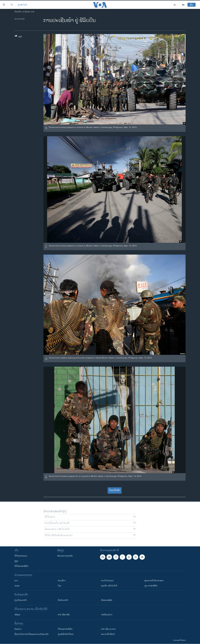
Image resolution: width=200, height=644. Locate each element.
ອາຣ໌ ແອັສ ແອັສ (64, 615)
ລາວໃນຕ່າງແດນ (107, 581)
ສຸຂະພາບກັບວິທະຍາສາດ (154, 581)
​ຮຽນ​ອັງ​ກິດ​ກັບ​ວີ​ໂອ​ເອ (66, 634)
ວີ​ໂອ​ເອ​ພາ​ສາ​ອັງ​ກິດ (65, 629)
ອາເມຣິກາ (62, 581)
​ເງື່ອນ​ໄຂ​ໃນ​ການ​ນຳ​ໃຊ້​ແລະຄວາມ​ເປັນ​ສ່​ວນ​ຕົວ (32, 634)
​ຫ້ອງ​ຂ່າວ (18, 629)
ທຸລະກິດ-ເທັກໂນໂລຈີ (109, 586)
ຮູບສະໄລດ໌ (23, 5)
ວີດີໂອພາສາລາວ (21, 556)
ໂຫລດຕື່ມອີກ (115, 490)
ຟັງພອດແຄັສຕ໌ (107, 600)
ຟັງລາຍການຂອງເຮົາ (65, 556)
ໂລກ (60, 586)
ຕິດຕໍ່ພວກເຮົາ (63, 600)
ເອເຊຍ (17, 586)
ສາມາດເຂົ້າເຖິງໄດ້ (108, 634)
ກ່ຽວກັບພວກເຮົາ (21, 600)
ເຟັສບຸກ (17, 615)
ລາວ (16, 581)
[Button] (18, 37)
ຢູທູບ (16, 561)
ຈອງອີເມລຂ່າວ (107, 615)
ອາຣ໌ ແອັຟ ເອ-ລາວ (108, 629)
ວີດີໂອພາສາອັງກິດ (21, 566)
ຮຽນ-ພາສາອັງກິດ (151, 586)
